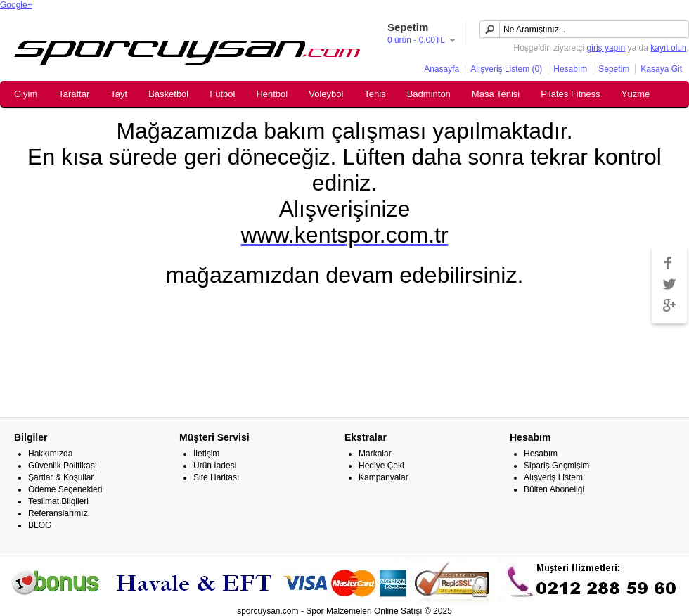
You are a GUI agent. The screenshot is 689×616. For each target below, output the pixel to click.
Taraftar (74, 94)
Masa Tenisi (496, 94)
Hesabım (570, 69)
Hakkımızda (50, 454)
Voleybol (326, 94)
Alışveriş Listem (553, 477)
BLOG (40, 525)
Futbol (222, 94)
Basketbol (168, 94)
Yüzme (636, 94)
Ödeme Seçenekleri (65, 489)
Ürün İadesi (215, 466)
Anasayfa (442, 69)
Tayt (119, 94)
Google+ (16, 5)
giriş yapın (606, 48)
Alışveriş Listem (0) (506, 69)
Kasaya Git (661, 69)
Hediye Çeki (381, 466)
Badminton (429, 94)
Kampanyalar (384, 477)
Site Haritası (216, 477)
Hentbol (272, 94)
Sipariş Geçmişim (556, 466)
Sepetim (614, 69)
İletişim (206, 454)
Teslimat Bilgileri (58, 501)
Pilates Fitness (571, 94)
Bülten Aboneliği (554, 489)
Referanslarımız (58, 513)
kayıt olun (668, 48)
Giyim (26, 94)
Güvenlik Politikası (63, 466)
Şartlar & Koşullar (61, 477)
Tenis (375, 94)
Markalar (375, 454)
